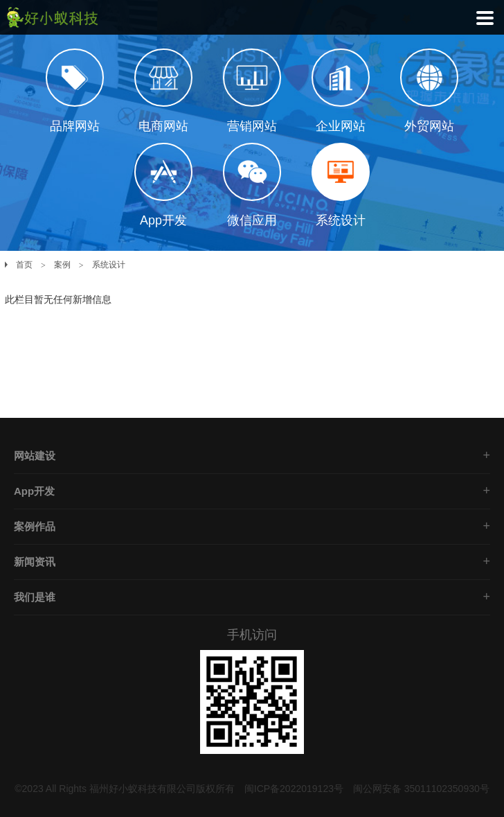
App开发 (34, 491)
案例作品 (35, 526)
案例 (62, 265)
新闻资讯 (35, 562)
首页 (24, 265)
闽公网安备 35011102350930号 (421, 789)
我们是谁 (35, 597)
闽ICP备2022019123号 (294, 789)
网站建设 (35, 456)
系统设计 (109, 265)
